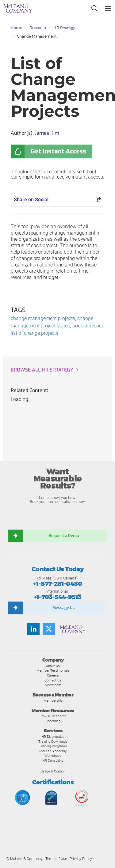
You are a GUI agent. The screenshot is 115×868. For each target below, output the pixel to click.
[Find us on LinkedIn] (33, 629)
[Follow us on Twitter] (49, 629)
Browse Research (53, 716)
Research (38, 28)
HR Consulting (53, 760)
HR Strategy (64, 28)
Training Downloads (53, 742)
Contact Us (53, 680)
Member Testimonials (53, 670)
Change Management (37, 36)
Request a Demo (64, 536)
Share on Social (57, 200)
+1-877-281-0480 (57, 584)
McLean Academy (53, 751)
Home (16, 28)
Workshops (53, 756)
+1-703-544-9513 (58, 597)
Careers (53, 675)
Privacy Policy (81, 859)
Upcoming (53, 721)
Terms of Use (56, 859)
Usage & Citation (53, 771)
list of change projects (34, 333)
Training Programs (53, 746)
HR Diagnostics (53, 737)
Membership (53, 700)
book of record (88, 326)
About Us (53, 666)
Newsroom (53, 685)
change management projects (43, 318)
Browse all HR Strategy (42, 370)
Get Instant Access (58, 151)
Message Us (64, 608)
